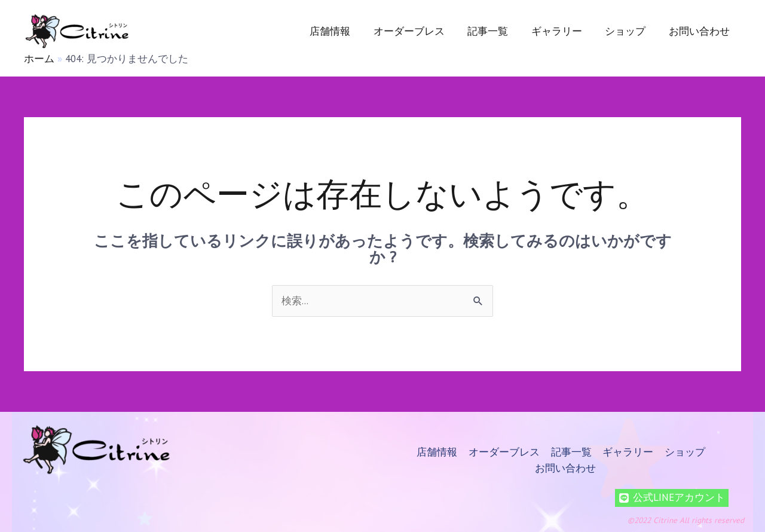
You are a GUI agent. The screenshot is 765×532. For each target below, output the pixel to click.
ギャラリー (563, 31)
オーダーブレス (421, 31)
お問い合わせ (700, 31)
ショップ (629, 31)
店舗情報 (345, 31)
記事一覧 (497, 31)
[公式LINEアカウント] (672, 496)
